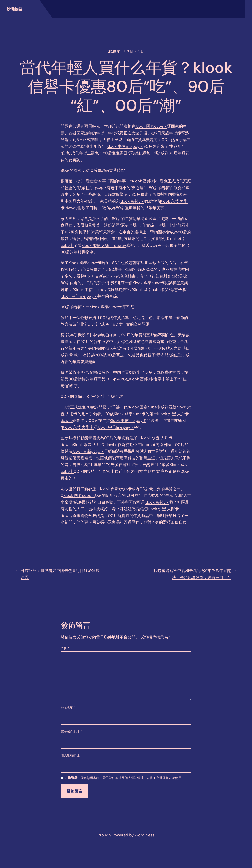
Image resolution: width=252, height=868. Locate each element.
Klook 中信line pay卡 (125, 146)
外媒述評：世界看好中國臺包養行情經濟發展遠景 (60, 574)
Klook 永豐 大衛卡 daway (104, 245)
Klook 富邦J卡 (144, 181)
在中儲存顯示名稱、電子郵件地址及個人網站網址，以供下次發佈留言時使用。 (125, 778)
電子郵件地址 (71, 731)
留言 (65, 648)
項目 (141, 52)
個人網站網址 (70, 755)
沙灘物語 (15, 9)
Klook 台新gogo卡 (100, 276)
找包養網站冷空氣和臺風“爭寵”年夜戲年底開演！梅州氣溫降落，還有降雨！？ (192, 574)
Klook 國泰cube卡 (151, 126)
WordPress (145, 835)
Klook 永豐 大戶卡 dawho (95, 445)
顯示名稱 (68, 708)
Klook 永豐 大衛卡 (78, 427)
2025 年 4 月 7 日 (121, 52)
